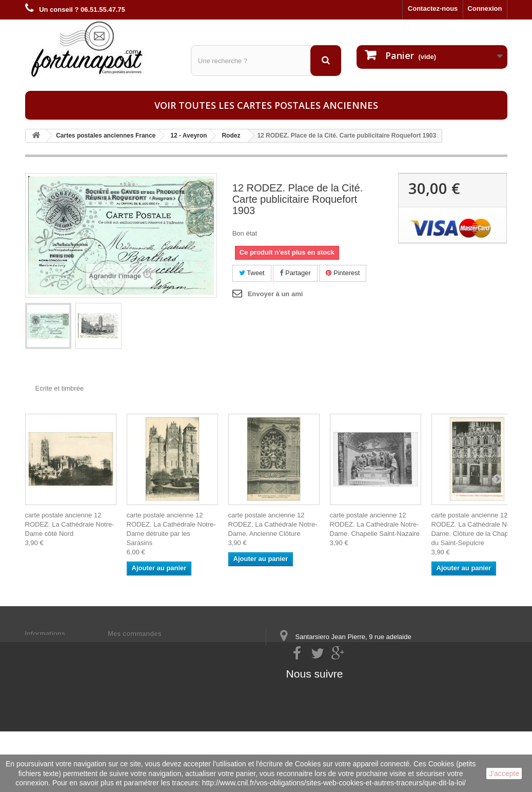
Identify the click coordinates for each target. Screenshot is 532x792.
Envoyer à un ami (275, 294)
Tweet (252, 273)
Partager (295, 273)
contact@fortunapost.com (358, 690)
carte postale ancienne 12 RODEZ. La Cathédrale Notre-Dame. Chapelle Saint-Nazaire (375, 524)
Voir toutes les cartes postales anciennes (266, 105)
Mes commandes (135, 634)
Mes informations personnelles (157, 647)
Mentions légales (52, 647)
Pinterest (343, 273)
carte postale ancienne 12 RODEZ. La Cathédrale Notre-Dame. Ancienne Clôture (273, 524)
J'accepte (504, 774)
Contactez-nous (433, 8)
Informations (45, 634)
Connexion (485, 8)
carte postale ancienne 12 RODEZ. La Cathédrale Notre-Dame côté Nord (70, 524)
